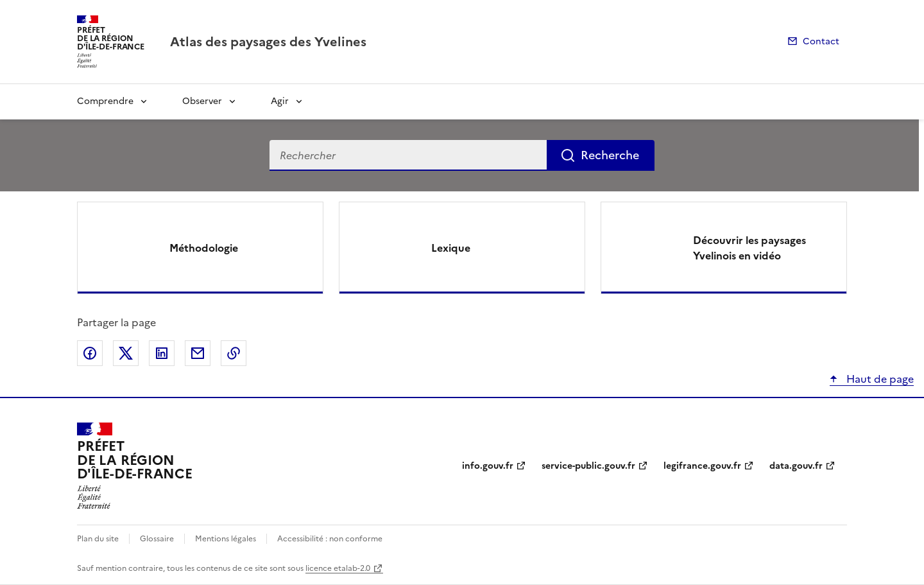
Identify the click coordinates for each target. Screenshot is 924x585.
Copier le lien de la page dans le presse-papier (234, 353)
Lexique (451, 248)
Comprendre (105, 101)
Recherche (610, 155)
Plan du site (98, 539)
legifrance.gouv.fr (702, 466)
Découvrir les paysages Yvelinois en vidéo (749, 248)
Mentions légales (226, 539)
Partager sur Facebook (90, 353)
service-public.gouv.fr (588, 466)
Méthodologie (204, 248)
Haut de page (879, 379)
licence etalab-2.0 (338, 568)
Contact (821, 41)
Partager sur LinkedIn (162, 353)
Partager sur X (126, 353)
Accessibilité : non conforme (330, 539)
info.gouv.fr (488, 466)
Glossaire (157, 539)
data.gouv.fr (796, 466)
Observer (202, 101)
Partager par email (198, 353)
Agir (280, 101)
